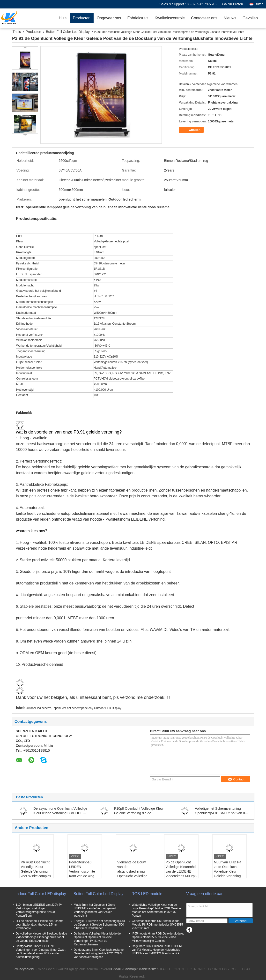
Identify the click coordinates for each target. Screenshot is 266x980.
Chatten (192, 130)
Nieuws (230, 18)
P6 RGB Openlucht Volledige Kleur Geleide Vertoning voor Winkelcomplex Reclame (36, 871)
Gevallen (250, 18)
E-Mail (116, 969)
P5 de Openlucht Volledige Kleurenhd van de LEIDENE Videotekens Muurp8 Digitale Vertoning (181, 871)
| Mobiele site (147, 969)
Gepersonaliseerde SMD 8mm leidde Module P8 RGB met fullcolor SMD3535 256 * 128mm (157, 925)
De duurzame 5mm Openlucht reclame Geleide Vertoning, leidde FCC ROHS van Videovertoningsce (99, 953)
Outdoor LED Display (108, 708)
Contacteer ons (204, 18)
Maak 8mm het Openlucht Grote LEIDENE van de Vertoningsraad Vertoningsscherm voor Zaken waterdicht (95, 910)
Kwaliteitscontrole (170, 18)
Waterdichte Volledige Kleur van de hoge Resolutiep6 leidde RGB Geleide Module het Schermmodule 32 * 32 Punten (156, 910)
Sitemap (129, 969)
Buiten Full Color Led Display (68, 32)
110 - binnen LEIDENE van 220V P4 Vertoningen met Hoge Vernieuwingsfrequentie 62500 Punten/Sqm (39, 910)
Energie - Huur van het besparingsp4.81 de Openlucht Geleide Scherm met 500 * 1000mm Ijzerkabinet (100, 925)
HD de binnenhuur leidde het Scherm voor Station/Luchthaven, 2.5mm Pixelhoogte (40, 925)
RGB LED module (147, 894)
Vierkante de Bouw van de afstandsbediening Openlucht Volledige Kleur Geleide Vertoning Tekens (132, 874)
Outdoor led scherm (38, 708)
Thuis (17, 32)
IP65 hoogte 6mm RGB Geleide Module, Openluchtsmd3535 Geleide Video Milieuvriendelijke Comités (158, 937)
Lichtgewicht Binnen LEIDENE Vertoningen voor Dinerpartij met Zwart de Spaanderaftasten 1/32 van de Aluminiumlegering (41, 952)
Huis (63, 18)
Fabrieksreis (138, 18)
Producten (82, 18)
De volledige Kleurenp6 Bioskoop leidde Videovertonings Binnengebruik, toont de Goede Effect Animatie (41, 937)
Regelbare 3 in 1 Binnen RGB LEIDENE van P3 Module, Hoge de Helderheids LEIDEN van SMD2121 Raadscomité (158, 950)
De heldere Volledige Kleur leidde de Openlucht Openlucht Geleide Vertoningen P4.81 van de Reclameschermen (97, 939)
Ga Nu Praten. (233, 4)
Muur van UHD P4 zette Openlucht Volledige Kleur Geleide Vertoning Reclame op (228, 871)
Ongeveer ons (109, 18)
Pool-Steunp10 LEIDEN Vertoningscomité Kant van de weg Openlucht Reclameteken (82, 874)
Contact (236, 779)
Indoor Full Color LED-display (41, 894)
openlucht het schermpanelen (73, 708)
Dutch (260, 4)
